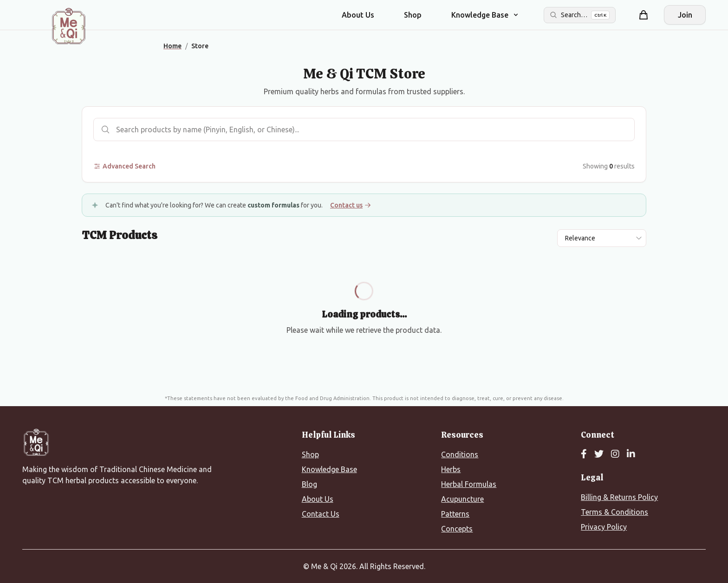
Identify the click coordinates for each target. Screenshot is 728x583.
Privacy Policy (604, 527)
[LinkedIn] (631, 454)
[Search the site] (580, 15)
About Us (358, 15)
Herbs (451, 469)
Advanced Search (124, 166)
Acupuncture (462, 499)
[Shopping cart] (643, 15)
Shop (413, 15)
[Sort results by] (602, 238)
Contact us (351, 205)
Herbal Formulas (469, 484)
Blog (309, 484)
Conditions (460, 454)
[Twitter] (599, 454)
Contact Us (321, 514)
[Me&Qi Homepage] (69, 26)
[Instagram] (615, 454)
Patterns (455, 514)
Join (685, 15)
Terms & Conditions (614, 512)
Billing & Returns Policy (619, 497)
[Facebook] (584, 454)
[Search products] (364, 130)
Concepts (457, 529)
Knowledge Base (329, 469)
